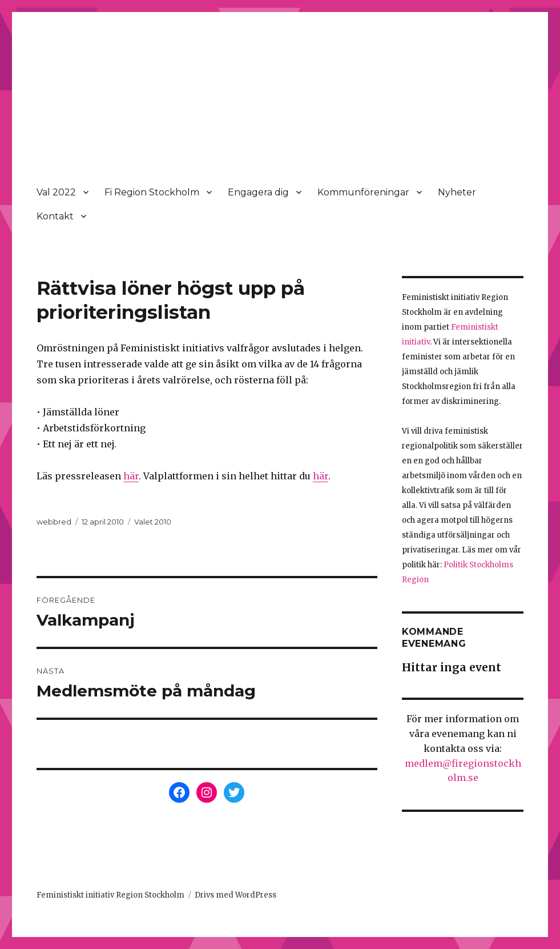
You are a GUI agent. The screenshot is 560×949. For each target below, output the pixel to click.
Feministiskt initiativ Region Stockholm (110, 895)
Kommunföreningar (363, 192)
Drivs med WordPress (235, 895)
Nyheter (457, 192)
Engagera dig (258, 192)
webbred (54, 522)
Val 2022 (56, 192)
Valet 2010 (153, 522)
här (131, 476)
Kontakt (55, 216)
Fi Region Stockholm (152, 192)
